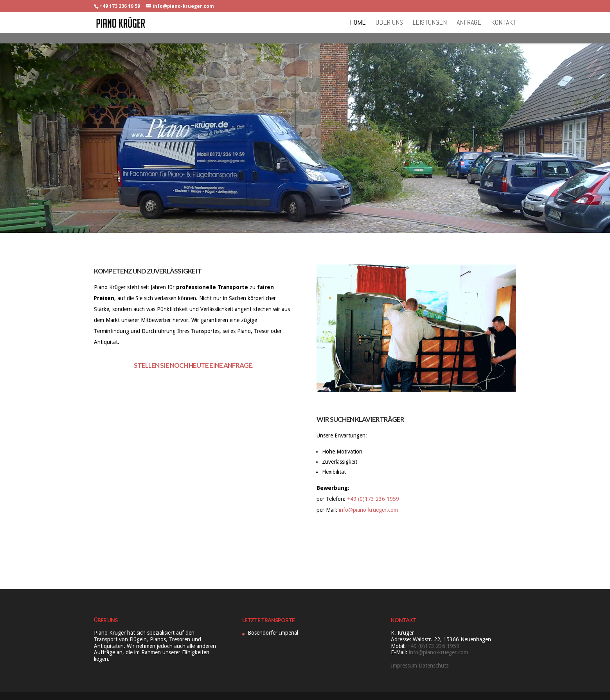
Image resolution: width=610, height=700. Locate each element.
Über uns (389, 23)
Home (358, 23)
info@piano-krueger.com (368, 510)
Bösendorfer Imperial (273, 633)
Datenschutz (434, 666)
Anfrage (469, 23)
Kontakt (504, 23)
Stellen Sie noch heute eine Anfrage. (193, 365)
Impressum (404, 666)
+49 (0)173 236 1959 (373, 499)
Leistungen (430, 23)
